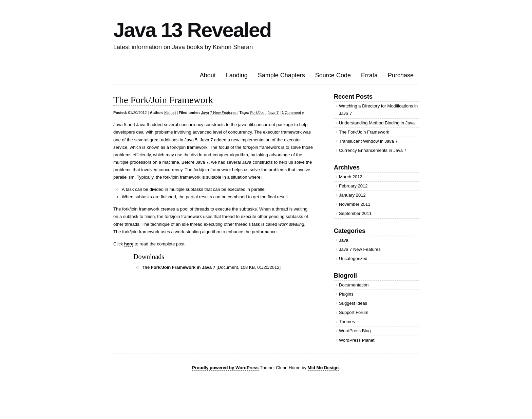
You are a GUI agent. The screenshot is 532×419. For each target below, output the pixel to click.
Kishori (170, 113)
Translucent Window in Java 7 (368, 141)
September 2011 (355, 213)
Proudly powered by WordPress (225, 368)
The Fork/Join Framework (163, 100)
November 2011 (355, 204)
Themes (347, 322)
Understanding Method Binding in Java (377, 123)
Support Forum (354, 312)
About (208, 75)
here (129, 244)
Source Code (333, 75)
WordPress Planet (357, 340)
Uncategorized (353, 258)
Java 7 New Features (219, 113)
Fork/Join (258, 113)
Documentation (354, 285)
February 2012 (353, 186)
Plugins (346, 294)
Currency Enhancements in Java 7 (373, 150)
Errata (369, 75)
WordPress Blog (355, 331)
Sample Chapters (281, 75)
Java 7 (273, 113)
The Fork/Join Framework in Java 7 (179, 267)
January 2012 (352, 195)
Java (344, 240)
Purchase (401, 75)
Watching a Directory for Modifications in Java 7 (378, 110)
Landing (237, 75)
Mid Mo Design (323, 368)
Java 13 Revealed (192, 30)
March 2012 (351, 177)
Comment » (293, 113)
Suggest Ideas (353, 303)
